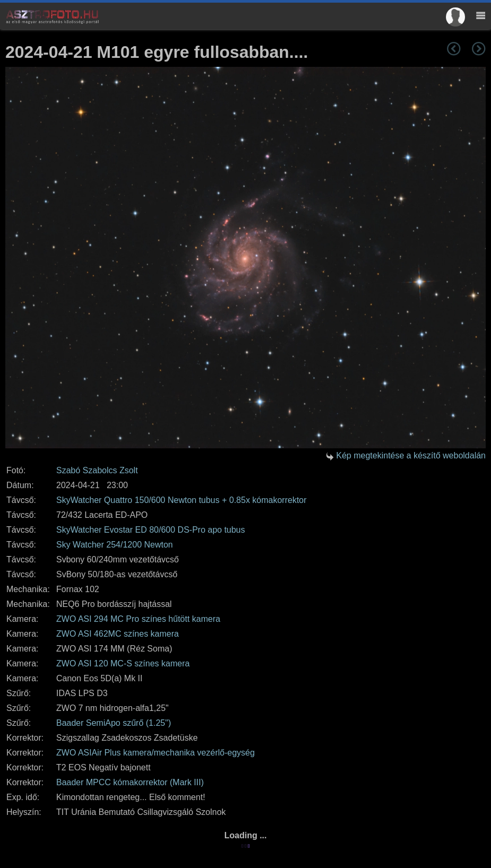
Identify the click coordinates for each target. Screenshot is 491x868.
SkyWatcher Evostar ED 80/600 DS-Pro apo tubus (151, 530)
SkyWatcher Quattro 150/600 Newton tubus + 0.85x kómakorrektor (181, 500)
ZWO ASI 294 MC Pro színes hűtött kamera (138, 619)
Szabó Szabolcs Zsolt (97, 470)
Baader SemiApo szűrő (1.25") (113, 723)
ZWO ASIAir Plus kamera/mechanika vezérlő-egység (155, 753)
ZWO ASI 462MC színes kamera (117, 634)
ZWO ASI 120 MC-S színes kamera (123, 663)
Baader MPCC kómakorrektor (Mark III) (130, 782)
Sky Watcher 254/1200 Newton (115, 545)
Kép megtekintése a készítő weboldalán (411, 455)
